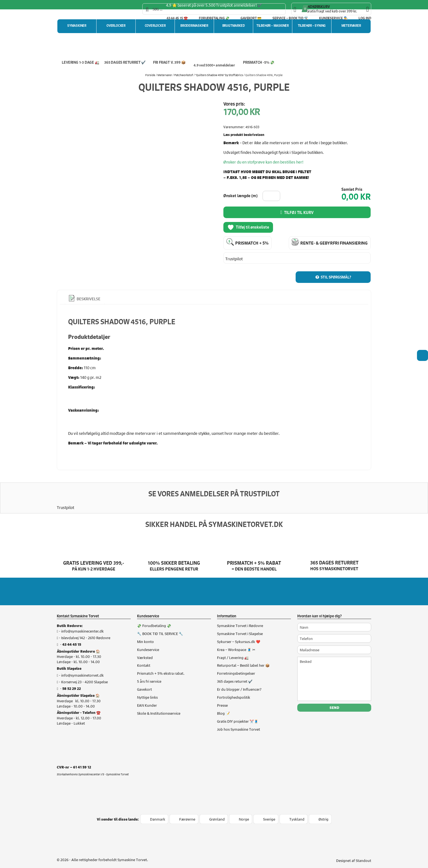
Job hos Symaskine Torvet (239, 724)
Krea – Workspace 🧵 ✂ (236, 644)
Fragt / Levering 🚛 (233, 652)
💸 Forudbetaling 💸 (154, 620)
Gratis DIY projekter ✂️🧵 (238, 716)
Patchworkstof (184, 75)
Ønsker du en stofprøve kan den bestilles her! (263, 162)
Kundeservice (148, 644)
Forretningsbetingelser (236, 668)
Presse (222, 700)
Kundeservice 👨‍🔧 (333, 18)
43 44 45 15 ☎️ (177, 18)
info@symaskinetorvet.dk (82, 670)
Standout (363, 855)
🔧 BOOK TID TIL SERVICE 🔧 (160, 628)
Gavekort (145, 684)
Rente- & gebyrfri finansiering (334, 242)
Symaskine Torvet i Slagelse (240, 628)
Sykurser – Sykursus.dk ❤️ (239, 636)
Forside (150, 75)
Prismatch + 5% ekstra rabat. (161, 668)
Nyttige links (147, 692)
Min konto (145, 636)
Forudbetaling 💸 (214, 18)
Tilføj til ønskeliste (248, 227)
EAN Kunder (147, 700)
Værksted (145, 652)
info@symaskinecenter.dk (82, 625)
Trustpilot (234, 258)
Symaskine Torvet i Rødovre (240, 620)
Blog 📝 (224, 708)
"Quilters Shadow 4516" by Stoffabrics (219, 75)
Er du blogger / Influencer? (239, 684)
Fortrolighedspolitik (234, 692)
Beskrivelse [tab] (88, 293)
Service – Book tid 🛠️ (290, 18)
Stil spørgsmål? (336, 272)
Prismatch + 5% (252, 242)
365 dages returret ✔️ (235, 676)
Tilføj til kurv (299, 213)
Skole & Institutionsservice (159, 708)
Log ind (365, 18)
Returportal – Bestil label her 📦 (243, 660)
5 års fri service (149, 676)
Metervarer (165, 75)
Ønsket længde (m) (240, 196)
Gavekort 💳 (251, 18)
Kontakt (144, 660)
